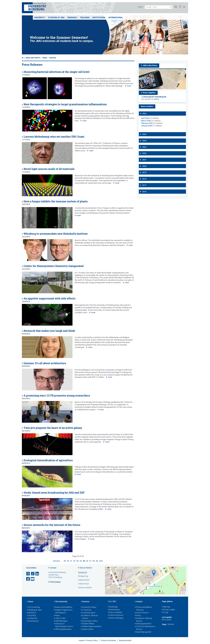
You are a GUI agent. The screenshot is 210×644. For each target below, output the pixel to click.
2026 (144, 114)
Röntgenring (83, 576)
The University (33, 607)
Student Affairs (88, 624)
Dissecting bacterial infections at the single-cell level (57, 72)
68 (94, 561)
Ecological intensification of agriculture (48, 460)
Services (85, 602)
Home (30, 602)
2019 (144, 173)
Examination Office (89, 621)
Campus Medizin (85, 587)
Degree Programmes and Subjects (63, 611)
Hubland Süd (83, 584)
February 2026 (147, 123)
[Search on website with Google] (159, 7)
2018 (144, 179)
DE (184, 7)
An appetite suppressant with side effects (50, 298)
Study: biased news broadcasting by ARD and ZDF (54, 493)
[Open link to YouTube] (33, 579)
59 (65, 561)
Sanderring (82, 572)
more (129, 86)
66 (87, 561)
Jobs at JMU (60, 618)
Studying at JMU (34, 610)
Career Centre (87, 629)
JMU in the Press (150, 65)
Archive (53, 58)
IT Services (86, 610)
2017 (144, 185)
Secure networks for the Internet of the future (52, 525)
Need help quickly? (143, 632)
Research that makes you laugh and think (49, 331)
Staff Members (61, 621)
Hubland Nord (84, 580)
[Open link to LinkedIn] (37, 574)
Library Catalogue (116, 618)
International (116, 17)
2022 (144, 153)
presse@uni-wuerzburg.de (155, 97)
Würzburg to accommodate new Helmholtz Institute (56, 234)
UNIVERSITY (40, 17)
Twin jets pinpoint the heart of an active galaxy (53, 428)
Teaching (85, 17)
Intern (140, 7)
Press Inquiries (149, 93)
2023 (144, 147)
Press (138, 616)
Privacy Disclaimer (108, 640)
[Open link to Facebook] (28, 579)
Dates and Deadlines (63, 607)
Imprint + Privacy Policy (88, 640)
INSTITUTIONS (99, 17)
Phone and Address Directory (143, 609)
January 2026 (147, 126)
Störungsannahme (143, 624)
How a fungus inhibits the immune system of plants (56, 201)
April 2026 (145, 118)
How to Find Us (86, 568)
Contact (53, 568)
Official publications (63, 629)
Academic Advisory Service (89, 617)
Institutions (32, 618)
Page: (164, 624)
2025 (144, 134)
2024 (144, 141)
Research (32, 613)
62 (74, 561)
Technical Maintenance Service (145, 628)
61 (71, 561)
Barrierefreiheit (125, 640)
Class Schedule (115, 613)
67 (90, 561)
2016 (144, 192)
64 (81, 561)
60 (68, 561)
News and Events (33, 58)
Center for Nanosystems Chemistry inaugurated (54, 266)
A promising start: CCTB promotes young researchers (57, 396)
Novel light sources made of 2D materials (49, 169)
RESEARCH (72, 17)
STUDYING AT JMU (56, 17)
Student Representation (91, 627)
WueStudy (113, 607)
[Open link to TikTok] (33, 574)
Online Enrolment (116, 615)
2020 (144, 166)
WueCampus (114, 610)
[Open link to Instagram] (28, 574)
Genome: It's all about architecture (45, 363)
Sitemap (166, 607)
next (101, 561)
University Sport (88, 613)
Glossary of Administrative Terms (63, 625)
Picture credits (168, 610)
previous (57, 561)
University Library (89, 607)
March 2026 (146, 121)
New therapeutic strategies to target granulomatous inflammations (65, 104)
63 (78, 561)
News (45, 58)
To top (165, 613)
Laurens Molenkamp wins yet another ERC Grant (54, 137)
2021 (144, 160)
